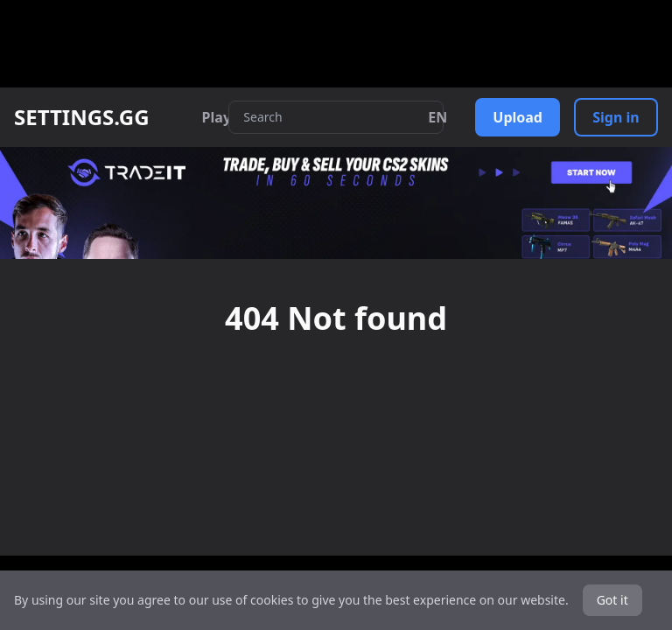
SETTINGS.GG (82, 117)
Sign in (616, 117)
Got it (612, 600)
